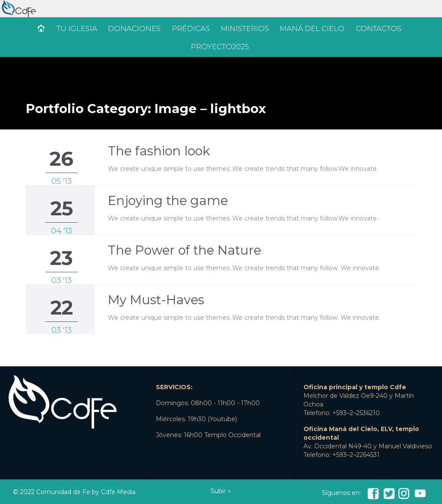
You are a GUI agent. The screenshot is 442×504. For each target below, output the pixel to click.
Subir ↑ (221, 491)
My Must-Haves (156, 300)
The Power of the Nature (185, 250)
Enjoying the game (168, 200)
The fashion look (159, 151)
